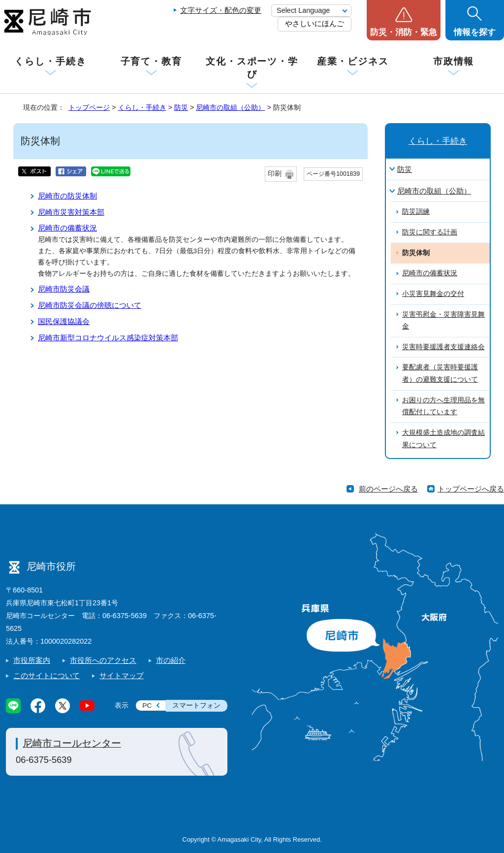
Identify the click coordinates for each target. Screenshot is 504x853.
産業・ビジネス (353, 61)
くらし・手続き (50, 61)
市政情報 (454, 61)
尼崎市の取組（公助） (230, 107)
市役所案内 (32, 660)
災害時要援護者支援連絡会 (443, 347)
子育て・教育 (151, 61)
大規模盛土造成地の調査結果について (443, 439)
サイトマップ (122, 675)
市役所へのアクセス (103, 660)
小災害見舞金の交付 (433, 294)
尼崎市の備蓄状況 (67, 228)
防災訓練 (416, 212)
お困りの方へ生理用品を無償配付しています (443, 406)
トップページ (89, 107)
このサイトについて (47, 675)
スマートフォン (196, 705)
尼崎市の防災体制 (67, 196)
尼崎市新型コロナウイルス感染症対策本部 (108, 338)
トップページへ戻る (471, 489)
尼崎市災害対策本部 (71, 212)
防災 (181, 107)
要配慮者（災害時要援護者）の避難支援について (440, 373)
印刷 (275, 174)
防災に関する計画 (430, 232)
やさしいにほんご (315, 23)
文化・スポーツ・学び (252, 68)
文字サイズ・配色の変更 (221, 10)
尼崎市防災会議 (64, 289)
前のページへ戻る (388, 489)
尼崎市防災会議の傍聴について (90, 305)
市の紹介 (171, 660)
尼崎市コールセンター (72, 743)
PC (147, 705)
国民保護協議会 (64, 321)
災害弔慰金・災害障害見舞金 (443, 321)
